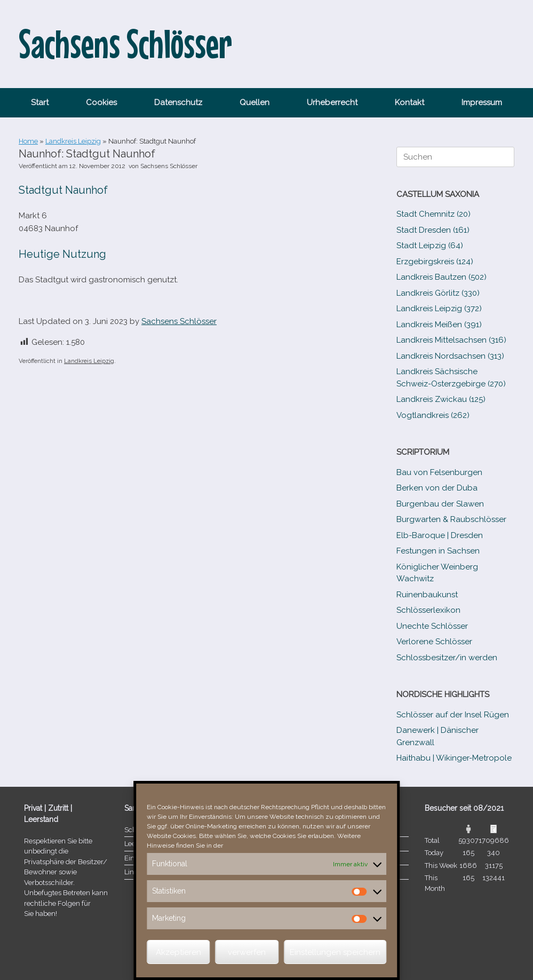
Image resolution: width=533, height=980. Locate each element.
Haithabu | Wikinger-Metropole (454, 758)
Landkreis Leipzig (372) (439, 309)
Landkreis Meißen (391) (439, 325)
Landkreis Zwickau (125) (441, 399)
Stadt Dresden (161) (433, 230)
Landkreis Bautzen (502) (441, 277)
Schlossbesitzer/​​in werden (447, 658)
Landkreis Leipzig (73, 141)
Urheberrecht (332, 102)
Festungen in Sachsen (438, 551)
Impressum (482, 102)
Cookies (101, 102)
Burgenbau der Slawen (440, 504)
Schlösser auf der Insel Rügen (453, 715)
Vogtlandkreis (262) (433, 415)
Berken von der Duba (437, 488)
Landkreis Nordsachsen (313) (450, 356)
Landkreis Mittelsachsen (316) (451, 340)
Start (40, 102)
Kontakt (409, 102)
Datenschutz (178, 102)
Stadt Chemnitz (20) (433, 214)
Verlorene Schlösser (434, 642)
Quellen (254, 102)
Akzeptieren (178, 952)
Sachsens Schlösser (169, 166)
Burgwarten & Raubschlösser (451, 519)
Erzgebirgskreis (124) (435, 262)
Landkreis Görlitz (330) (438, 293)
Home (28, 141)
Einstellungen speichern (335, 952)
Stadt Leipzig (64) (430, 246)
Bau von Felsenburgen (439, 472)
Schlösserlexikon (428, 610)
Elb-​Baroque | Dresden (440, 535)
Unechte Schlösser (432, 626)
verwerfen (247, 952)
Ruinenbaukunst (427, 595)
